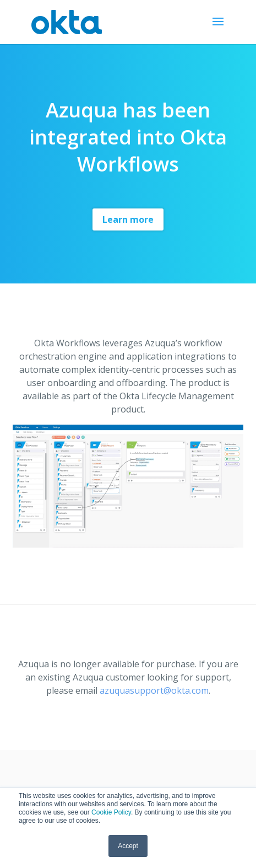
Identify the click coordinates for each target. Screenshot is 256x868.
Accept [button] (128, 846)
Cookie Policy (111, 812)
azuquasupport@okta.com (154, 690)
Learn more (128, 219)
